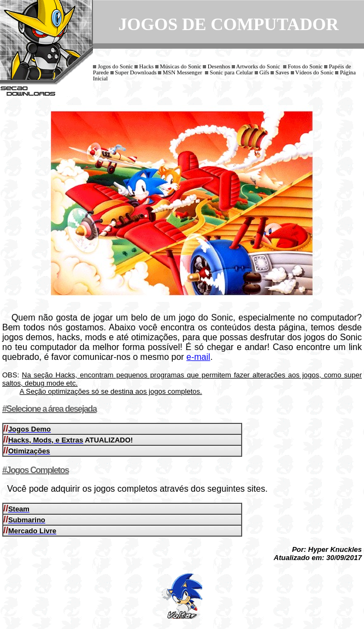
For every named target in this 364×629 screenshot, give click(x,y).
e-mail (198, 357)
